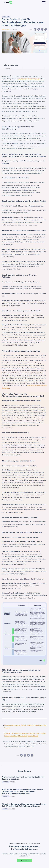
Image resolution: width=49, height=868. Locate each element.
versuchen (24, 860)
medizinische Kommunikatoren (29, 79)
